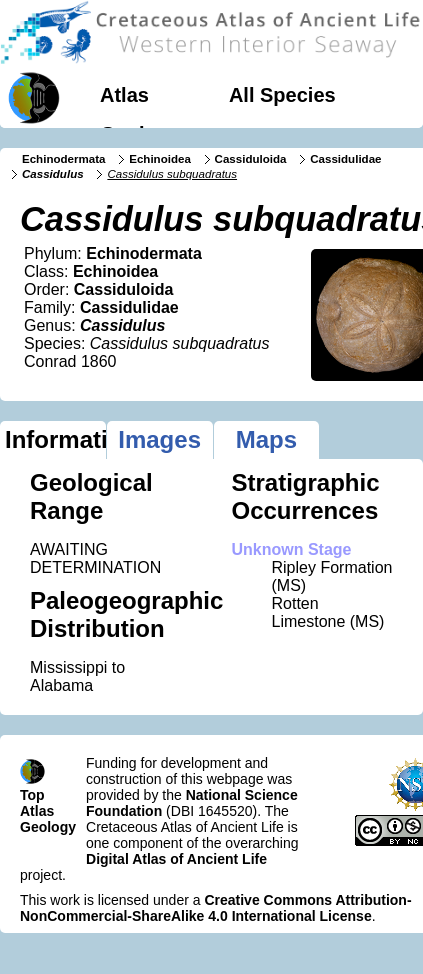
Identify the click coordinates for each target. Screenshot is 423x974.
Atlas (124, 95)
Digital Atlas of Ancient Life (176, 859)
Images (159, 439)
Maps (266, 439)
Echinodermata (63, 159)
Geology (140, 134)
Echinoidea (160, 159)
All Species (282, 95)
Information (55, 439)
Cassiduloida (251, 159)
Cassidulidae (345, 159)
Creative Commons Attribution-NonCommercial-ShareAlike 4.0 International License (216, 908)
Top (32, 795)
